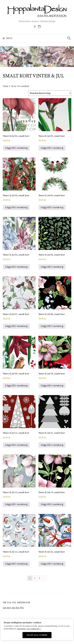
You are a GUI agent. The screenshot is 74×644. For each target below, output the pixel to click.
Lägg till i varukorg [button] (16, 148)
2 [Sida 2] (35, 578)
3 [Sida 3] (39, 578)
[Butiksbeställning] (50, 93)
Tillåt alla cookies (37, 635)
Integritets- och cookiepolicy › (29, 629)
